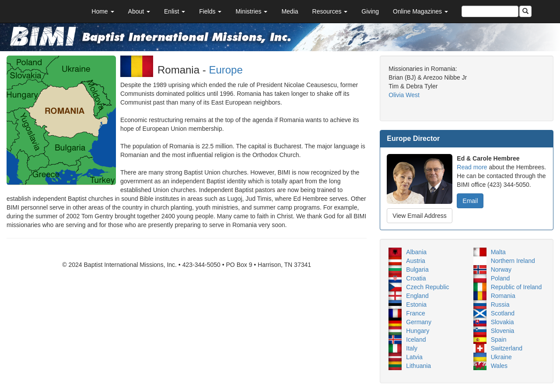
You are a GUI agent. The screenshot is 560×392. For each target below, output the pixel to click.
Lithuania (418, 366)
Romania (503, 296)
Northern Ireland (513, 261)
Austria (416, 261)
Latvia (414, 357)
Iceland (416, 339)
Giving (370, 11)
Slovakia (502, 322)
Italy (412, 348)
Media (290, 11)
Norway (501, 269)
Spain (499, 339)
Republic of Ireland (516, 287)
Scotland (503, 313)
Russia (500, 304)
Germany (419, 322)
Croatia (416, 278)
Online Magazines (420, 11)
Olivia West (404, 95)
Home (103, 11)
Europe (226, 70)
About (139, 11)
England (417, 296)
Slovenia (503, 331)
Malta (498, 252)
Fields (210, 11)
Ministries (251, 11)
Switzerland (507, 348)
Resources (330, 11)
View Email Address (419, 216)
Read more (472, 167)
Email (470, 201)
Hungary (418, 331)
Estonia (416, 304)
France (416, 313)
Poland (500, 278)
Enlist (175, 11)
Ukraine (501, 357)
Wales (499, 366)
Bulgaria (417, 269)
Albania (416, 252)
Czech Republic (427, 287)
